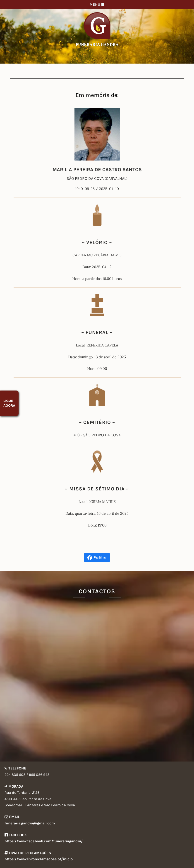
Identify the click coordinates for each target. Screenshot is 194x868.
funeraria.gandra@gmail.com (30, 823)
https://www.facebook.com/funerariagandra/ (44, 841)
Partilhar (97, 558)
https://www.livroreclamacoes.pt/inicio (39, 859)
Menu (97, 5)
